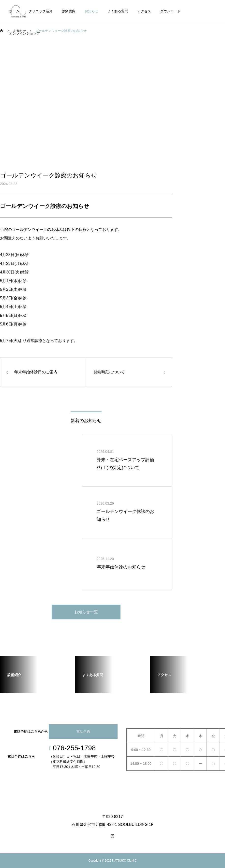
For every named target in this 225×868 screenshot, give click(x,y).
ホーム (14, 11)
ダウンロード (170, 11)
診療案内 (69, 11)
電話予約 (83, 732)
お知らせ (91, 11)
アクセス (144, 11)
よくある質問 (118, 11)
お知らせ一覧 (86, 612)
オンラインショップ (25, 33)
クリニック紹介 (41, 11)
